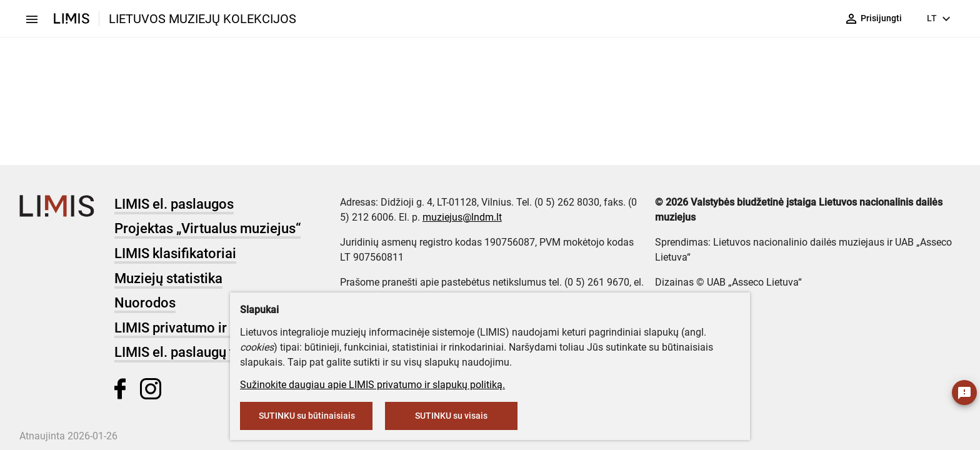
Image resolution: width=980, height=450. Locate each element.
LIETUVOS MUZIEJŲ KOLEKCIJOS (202, 19)
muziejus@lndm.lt (462, 217)
